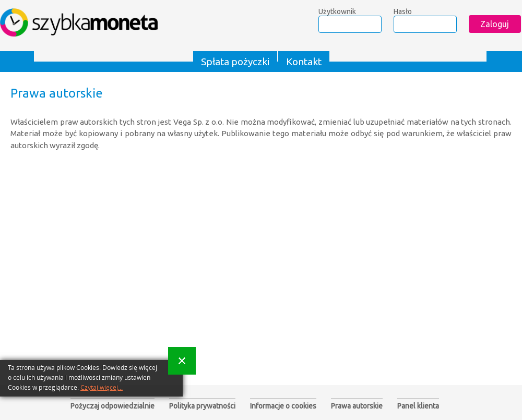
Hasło (403, 11)
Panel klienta (418, 406)
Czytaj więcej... (102, 388)
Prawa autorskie (357, 406)
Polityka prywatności (202, 406)
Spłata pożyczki (235, 62)
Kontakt (304, 62)
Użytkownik (337, 11)
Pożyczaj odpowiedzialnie (112, 406)
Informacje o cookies (283, 406)
